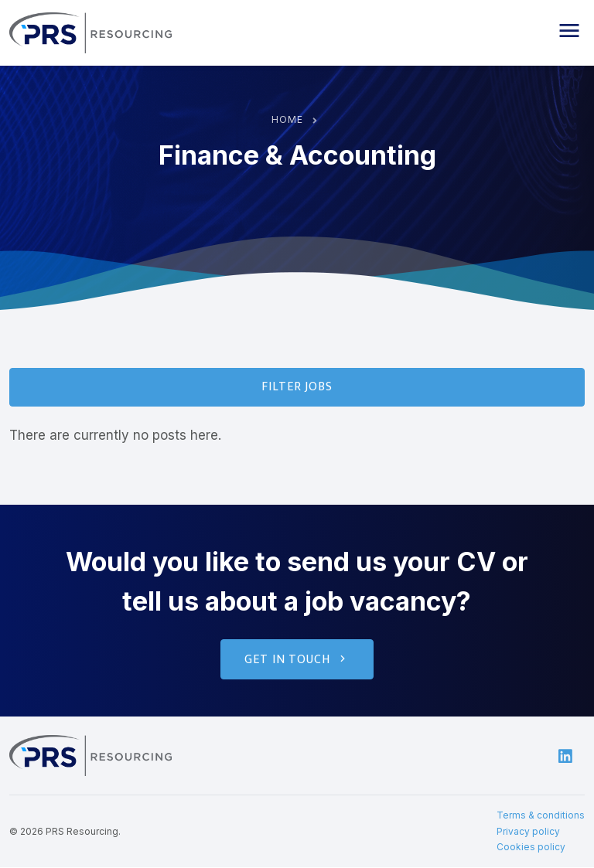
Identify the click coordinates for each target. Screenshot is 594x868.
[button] (569, 31)
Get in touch (297, 660)
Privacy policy (528, 832)
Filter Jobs (297, 387)
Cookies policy (531, 848)
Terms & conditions (541, 816)
